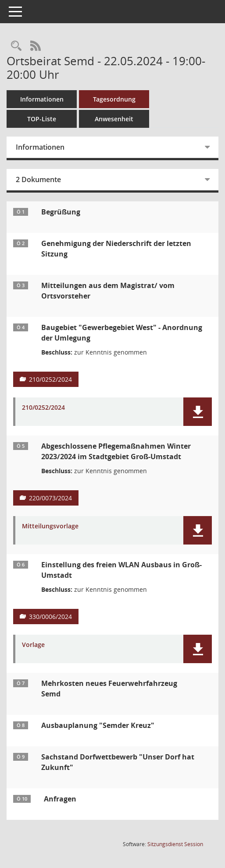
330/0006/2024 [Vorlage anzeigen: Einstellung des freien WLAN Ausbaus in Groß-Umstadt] (50, 617)
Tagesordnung (114, 99)
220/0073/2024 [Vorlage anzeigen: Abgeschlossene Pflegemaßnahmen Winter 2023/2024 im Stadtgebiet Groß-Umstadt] (50, 498)
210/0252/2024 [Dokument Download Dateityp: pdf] (43, 408)
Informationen (42, 99)
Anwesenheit (114, 119)
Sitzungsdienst (175, 844)
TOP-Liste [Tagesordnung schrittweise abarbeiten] (42, 119)
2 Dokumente (38, 179)
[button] (198, 412)
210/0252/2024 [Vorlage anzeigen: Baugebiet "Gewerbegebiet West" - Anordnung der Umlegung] (50, 379)
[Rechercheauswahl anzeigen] (16, 46)
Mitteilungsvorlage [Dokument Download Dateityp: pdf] (50, 526)
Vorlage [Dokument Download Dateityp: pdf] (33, 645)
